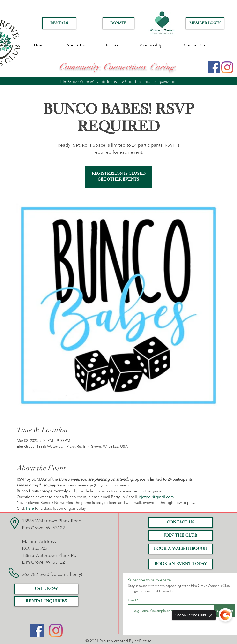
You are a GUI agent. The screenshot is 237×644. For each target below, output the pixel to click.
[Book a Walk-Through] (181, 549)
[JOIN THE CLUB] (181, 536)
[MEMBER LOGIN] (205, 23)
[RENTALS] (59, 23)
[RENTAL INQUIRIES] (46, 601)
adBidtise (143, 641)
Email (132, 600)
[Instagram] (227, 67)
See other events (119, 180)
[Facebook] (214, 67)
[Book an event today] (181, 564)
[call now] (46, 589)
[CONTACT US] (181, 523)
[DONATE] (118, 23)
